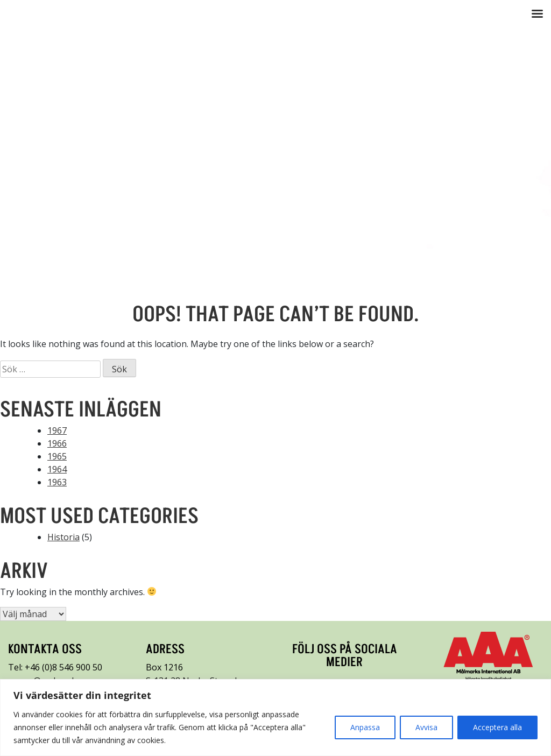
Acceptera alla (497, 727)
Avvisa (426, 727)
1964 (57, 469)
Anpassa (365, 727)
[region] (275, 718)
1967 (57, 430)
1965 (57, 456)
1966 (57, 443)
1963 (57, 482)
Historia (63, 537)
